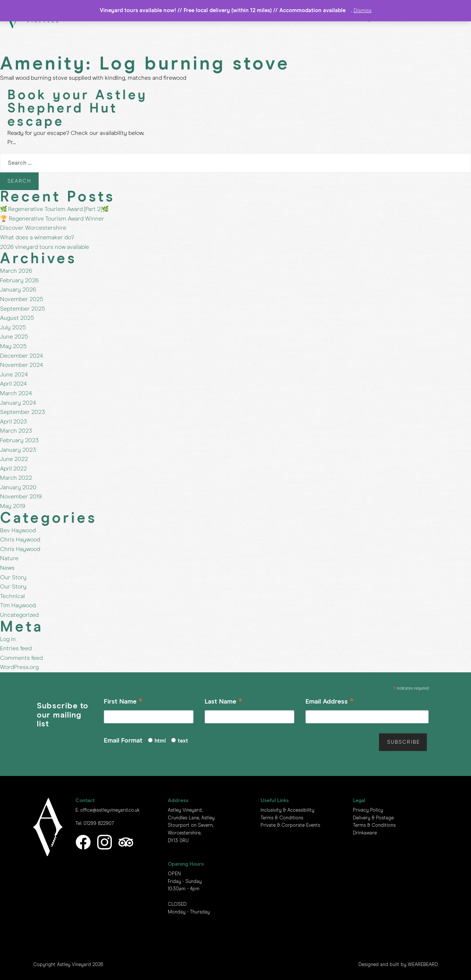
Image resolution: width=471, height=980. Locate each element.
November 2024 (22, 365)
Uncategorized (19, 615)
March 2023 (16, 431)
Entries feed (16, 648)
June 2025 (14, 337)
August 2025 (17, 318)
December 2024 (22, 356)
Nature (9, 558)
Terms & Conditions (282, 818)
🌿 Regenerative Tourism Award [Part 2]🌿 (54, 209)
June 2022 (14, 459)
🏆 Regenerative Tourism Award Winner (52, 219)
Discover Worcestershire (33, 228)
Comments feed (21, 658)
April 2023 (13, 422)
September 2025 (22, 309)
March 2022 (16, 478)
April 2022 (13, 469)
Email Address (330, 703)
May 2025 (13, 346)
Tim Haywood (18, 605)
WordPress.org (19, 667)
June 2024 (14, 375)
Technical (12, 596)
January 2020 (18, 487)
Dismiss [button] (363, 11)
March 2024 (16, 393)
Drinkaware (365, 833)
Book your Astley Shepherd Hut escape (77, 109)
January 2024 (18, 403)
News (7, 568)
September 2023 (22, 412)
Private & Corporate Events (290, 825)
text (183, 741)
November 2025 (22, 299)
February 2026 (19, 280)
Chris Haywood (20, 540)
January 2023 (18, 450)
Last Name (224, 703)
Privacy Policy (368, 810)
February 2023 (19, 440)
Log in (8, 639)
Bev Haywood (18, 530)
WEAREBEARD (423, 965)
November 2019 (21, 497)
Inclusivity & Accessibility (287, 810)
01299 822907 (99, 824)
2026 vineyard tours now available (45, 247)
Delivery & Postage (373, 818)
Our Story (13, 577)
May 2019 (13, 506)
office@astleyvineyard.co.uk (110, 810)
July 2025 (13, 328)
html (160, 741)
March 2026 (16, 271)
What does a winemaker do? (37, 237)
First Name (123, 703)
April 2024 (13, 384)
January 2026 (18, 290)
